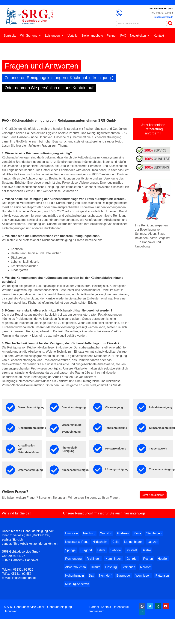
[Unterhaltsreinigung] (10, 470)
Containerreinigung (74, 407)
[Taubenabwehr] (142, 449)
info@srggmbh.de (163, 17)
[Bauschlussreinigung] (10, 407)
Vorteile (73, 36)
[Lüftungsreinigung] (98, 469)
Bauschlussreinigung (31, 407)
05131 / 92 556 (21, 574)
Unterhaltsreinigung (30, 470)
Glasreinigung (114, 407)
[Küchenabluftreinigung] (54, 470)
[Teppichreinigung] (98, 428)
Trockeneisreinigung (162, 469)
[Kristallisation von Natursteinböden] (10, 449)
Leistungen (54, 36)
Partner (112, 36)
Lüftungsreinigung (117, 469)
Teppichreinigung (116, 428)
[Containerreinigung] (54, 407)
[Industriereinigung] (142, 407)
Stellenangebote (92, 36)
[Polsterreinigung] (98, 449)
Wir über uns (31, 36)
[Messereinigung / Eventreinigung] (54, 428)
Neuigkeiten (140, 36)
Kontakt (159, 36)
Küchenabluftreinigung (76, 470)
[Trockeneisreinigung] (142, 469)
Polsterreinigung (116, 449)
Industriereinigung (161, 407)
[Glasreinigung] (98, 407)
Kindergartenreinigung (32, 428)
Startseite (10, 36)
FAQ (123, 36)
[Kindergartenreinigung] (10, 428)
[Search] (170, 23)
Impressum (97, 611)
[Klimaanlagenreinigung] (142, 428)
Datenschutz (121, 607)
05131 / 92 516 (23, 570)
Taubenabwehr (158, 449)
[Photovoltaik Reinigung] (54, 449)
